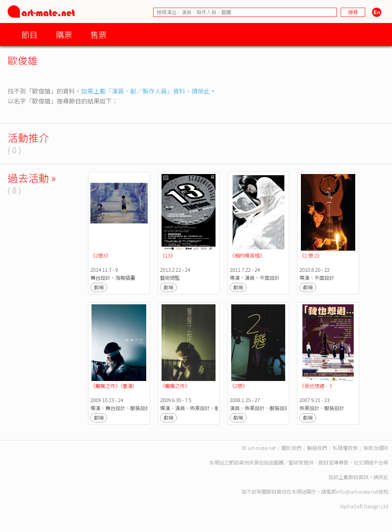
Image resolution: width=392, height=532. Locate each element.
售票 (98, 34)
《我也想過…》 (317, 386)
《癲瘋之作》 (175, 386)
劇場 (99, 287)
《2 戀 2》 (311, 255)
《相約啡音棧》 (247, 255)
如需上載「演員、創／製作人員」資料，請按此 (145, 91)
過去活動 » (32, 178)
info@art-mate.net (357, 492)
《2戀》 (238, 386)
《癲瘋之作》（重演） (114, 386)
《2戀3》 (100, 255)
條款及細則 (376, 448)
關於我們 (291, 448)
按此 (383, 477)
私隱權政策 (345, 448)
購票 (64, 34)
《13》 (168, 255)
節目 (29, 34)
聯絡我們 (317, 448)
